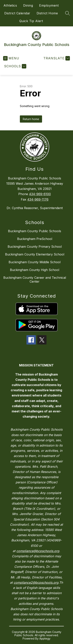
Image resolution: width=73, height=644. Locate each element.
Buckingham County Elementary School (35, 254)
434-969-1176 (38, 199)
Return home (31, 119)
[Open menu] (11, 58)
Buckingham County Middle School (35, 262)
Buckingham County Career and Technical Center (35, 280)
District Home (47, 13)
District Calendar (17, 13)
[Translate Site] (56, 58)
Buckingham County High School (35, 270)
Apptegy (45, 638)
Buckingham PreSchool (35, 239)
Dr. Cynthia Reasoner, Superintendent (35, 208)
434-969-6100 (40, 194)
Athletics (10, 5)
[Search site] (68, 13)
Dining (28, 5)
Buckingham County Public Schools (35, 231)
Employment (49, 5)
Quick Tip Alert (31, 21)
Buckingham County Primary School (35, 247)
